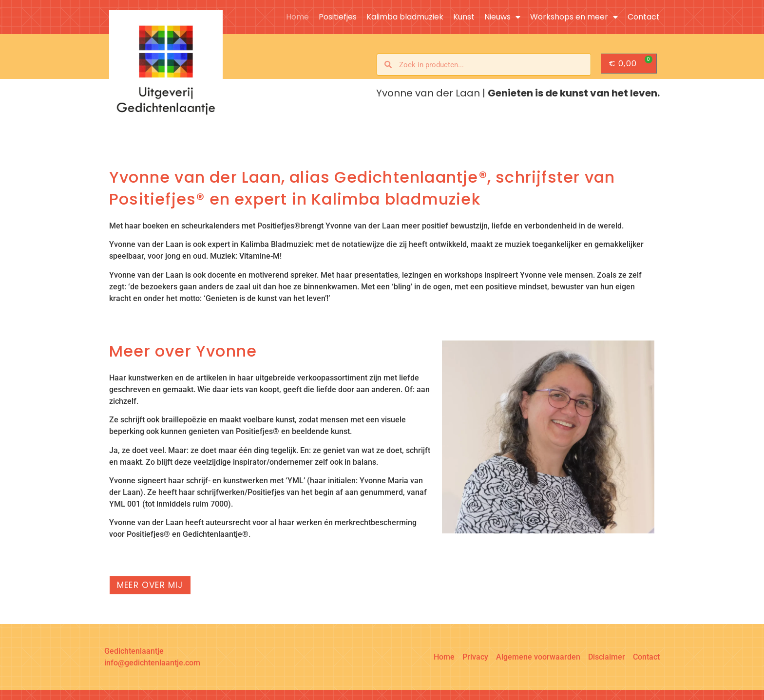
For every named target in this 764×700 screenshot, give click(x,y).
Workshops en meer (574, 17)
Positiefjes (338, 17)
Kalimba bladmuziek (405, 17)
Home (297, 17)
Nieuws (502, 17)
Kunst (464, 17)
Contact (644, 17)
